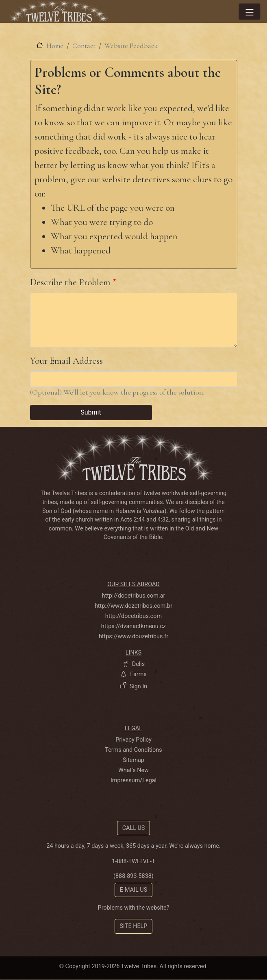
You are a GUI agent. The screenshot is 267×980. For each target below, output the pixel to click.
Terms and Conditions (133, 750)
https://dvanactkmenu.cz (133, 626)
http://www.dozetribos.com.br (133, 606)
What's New (133, 770)
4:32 (163, 520)
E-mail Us (133, 890)
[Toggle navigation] (250, 12)
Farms (138, 674)
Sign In (139, 686)
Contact (84, 46)
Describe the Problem (70, 282)
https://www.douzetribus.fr (133, 636)
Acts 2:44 (132, 520)
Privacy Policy (133, 740)
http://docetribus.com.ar (134, 596)
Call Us (134, 828)
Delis (139, 664)
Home (55, 46)
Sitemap (133, 760)
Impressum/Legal (133, 780)
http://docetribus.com (133, 616)
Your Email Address (66, 361)
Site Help (134, 926)
